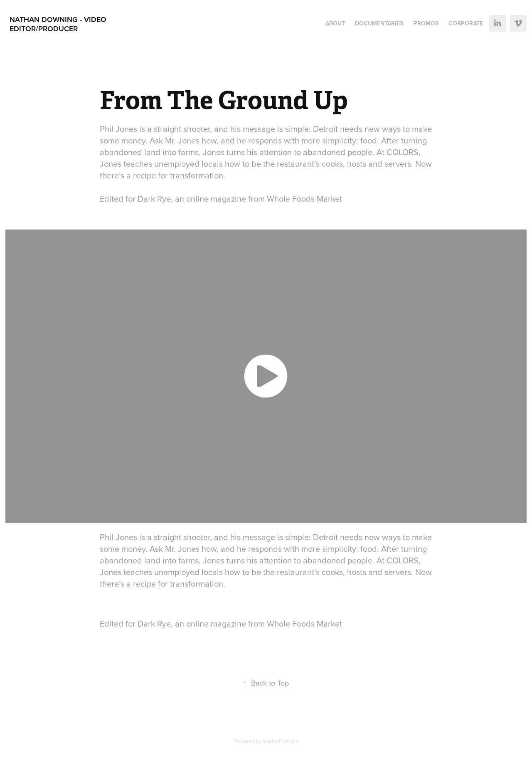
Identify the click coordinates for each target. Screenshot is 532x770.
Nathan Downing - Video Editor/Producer (59, 24)
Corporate (466, 23)
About (335, 23)
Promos (426, 23)
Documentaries (379, 23)
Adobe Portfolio (280, 741)
